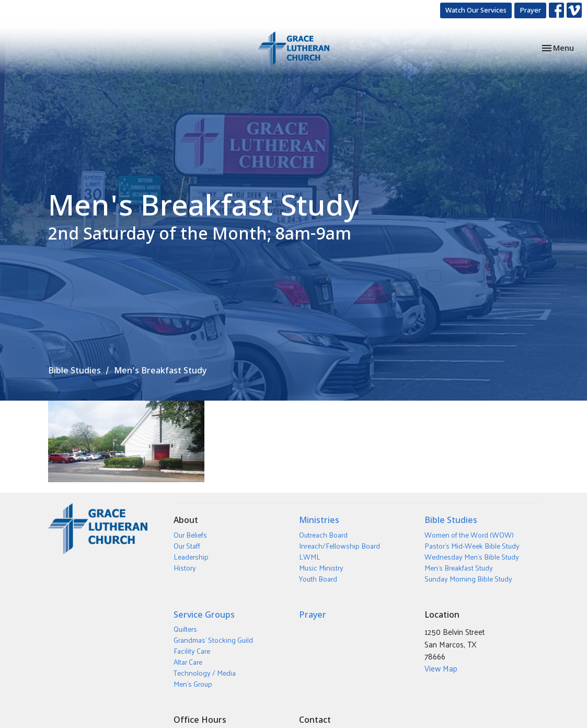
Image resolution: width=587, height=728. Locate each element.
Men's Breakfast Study (459, 568)
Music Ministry (321, 568)
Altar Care (188, 662)
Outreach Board (323, 535)
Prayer (530, 10)
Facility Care (192, 651)
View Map (441, 668)
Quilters (185, 629)
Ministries (319, 520)
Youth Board (318, 579)
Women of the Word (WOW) (469, 535)
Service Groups (204, 615)
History (185, 568)
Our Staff (187, 546)
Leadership (191, 557)
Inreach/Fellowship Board (339, 546)
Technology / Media (205, 673)
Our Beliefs (190, 535)
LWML (310, 557)
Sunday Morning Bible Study (468, 579)
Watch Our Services (476, 10)
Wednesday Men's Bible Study (472, 557)
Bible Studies (74, 370)
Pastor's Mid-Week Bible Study (472, 546)
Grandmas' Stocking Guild (213, 640)
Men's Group (193, 684)
